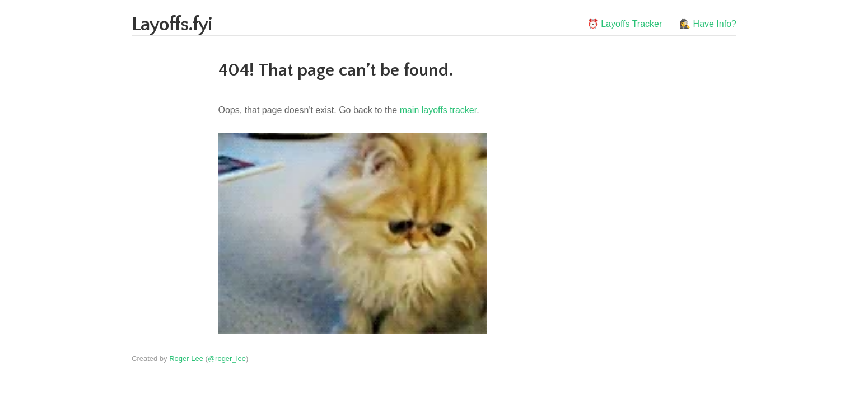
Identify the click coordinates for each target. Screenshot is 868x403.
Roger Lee (186, 359)
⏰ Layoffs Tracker (625, 24)
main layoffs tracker (438, 110)
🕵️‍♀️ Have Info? (708, 24)
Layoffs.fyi (172, 24)
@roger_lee (227, 359)
